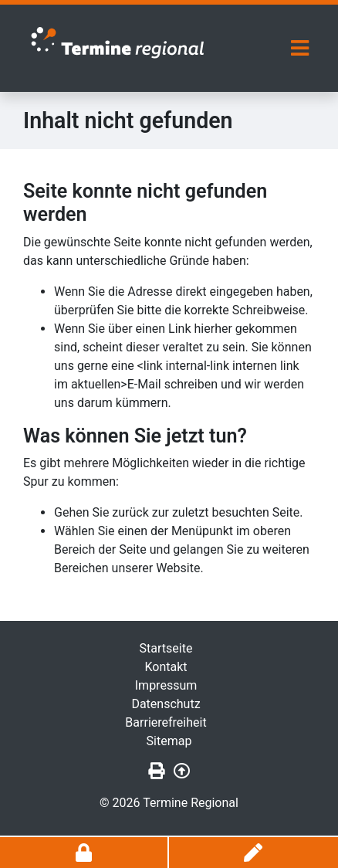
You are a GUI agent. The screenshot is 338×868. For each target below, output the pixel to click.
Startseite (166, 648)
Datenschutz (166, 704)
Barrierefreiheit (166, 722)
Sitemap (169, 741)
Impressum (166, 685)
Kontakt (166, 667)
